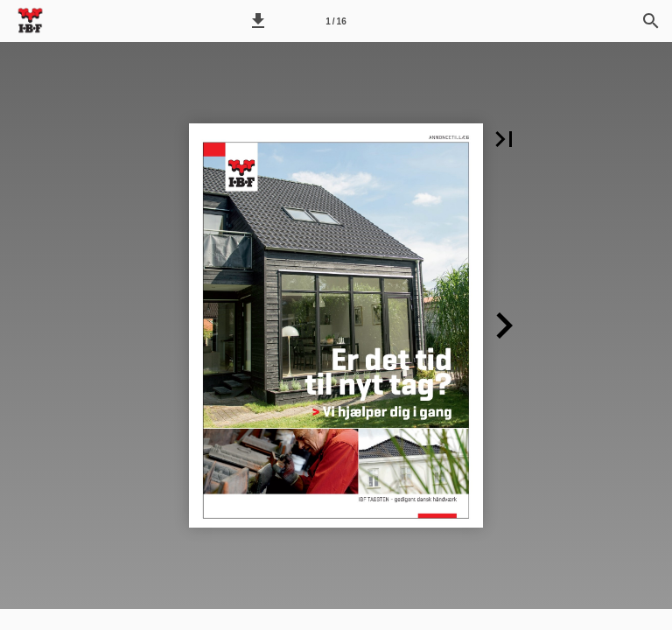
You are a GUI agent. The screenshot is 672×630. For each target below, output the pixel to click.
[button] (258, 21)
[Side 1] (336, 21)
